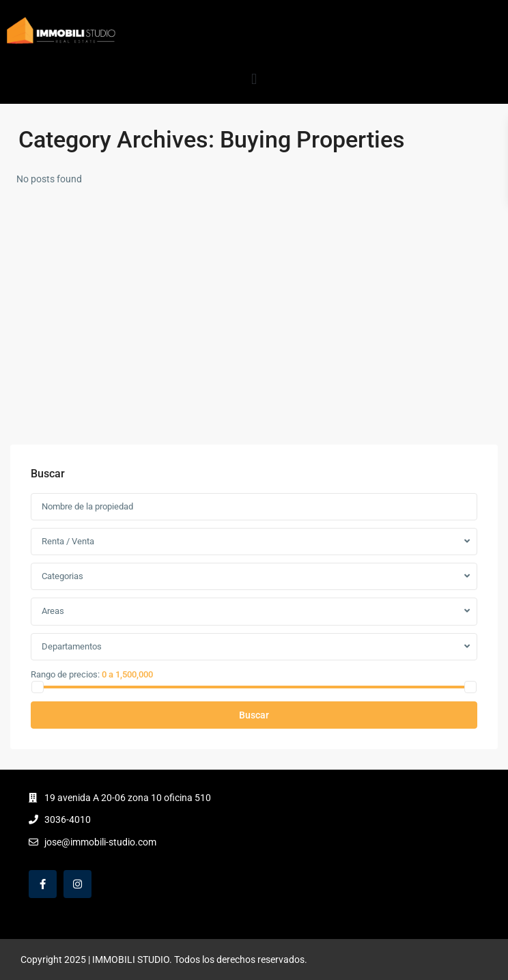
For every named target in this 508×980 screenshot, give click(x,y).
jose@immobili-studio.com (100, 842)
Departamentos (72, 646)
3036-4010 (68, 820)
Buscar (254, 715)
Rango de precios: (65, 674)
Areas (53, 611)
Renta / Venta (68, 541)
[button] (254, 79)
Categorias (62, 576)
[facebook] (43, 884)
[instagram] (77, 884)
